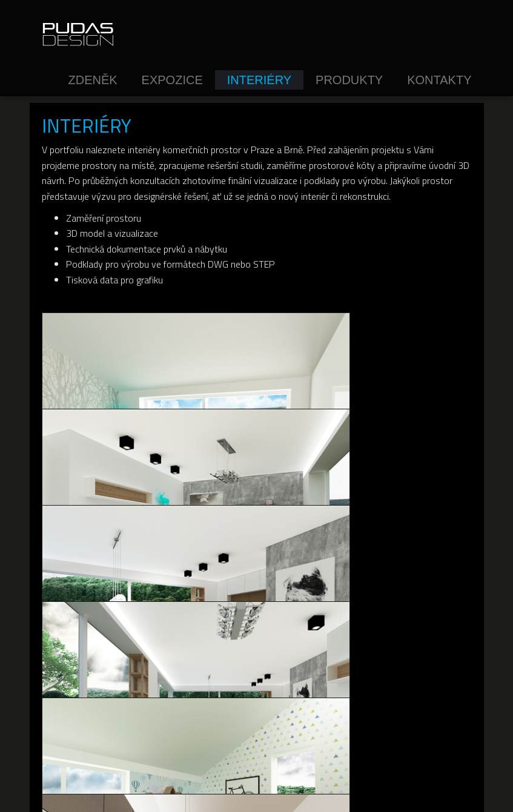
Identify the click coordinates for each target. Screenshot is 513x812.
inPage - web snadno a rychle (309, 792)
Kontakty (439, 80)
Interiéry (259, 80)
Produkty (349, 80)
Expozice (172, 80)
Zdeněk (92, 80)
